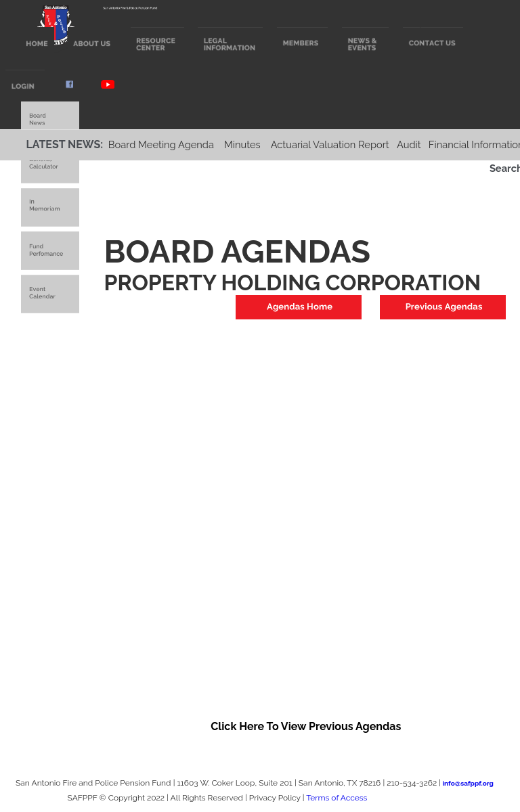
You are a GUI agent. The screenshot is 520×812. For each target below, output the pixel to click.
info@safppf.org (468, 783)
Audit (409, 144)
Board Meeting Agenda (161, 144)
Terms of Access (337, 798)
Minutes (242, 144)
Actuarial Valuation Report (330, 144)
